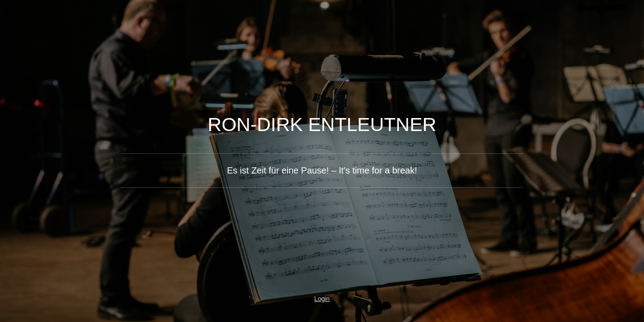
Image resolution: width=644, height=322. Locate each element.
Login (322, 299)
